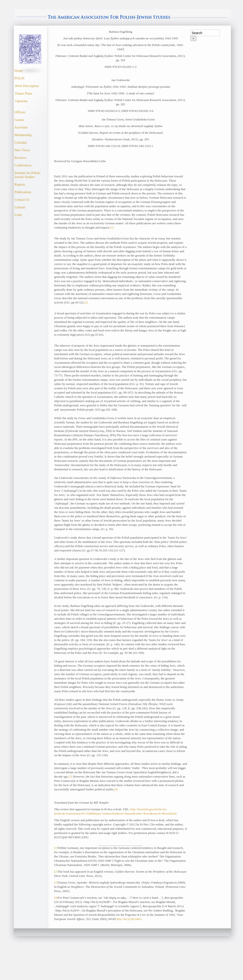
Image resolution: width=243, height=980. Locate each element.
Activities (21, 127)
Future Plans (24, 93)
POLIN (19, 78)
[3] (70, 776)
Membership (23, 135)
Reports (20, 184)
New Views (22, 150)
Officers (20, 112)
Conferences (23, 165)
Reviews (20, 158)
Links (18, 215)
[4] (116, 789)
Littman (20, 207)
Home (19, 71)
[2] (86, 302)
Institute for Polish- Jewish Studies (28, 175)
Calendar (21, 142)
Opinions (21, 101)
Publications (23, 192)
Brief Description (27, 86)
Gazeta (19, 120)
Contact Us (22, 200)
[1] (112, 227)
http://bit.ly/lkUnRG (129, 919)
